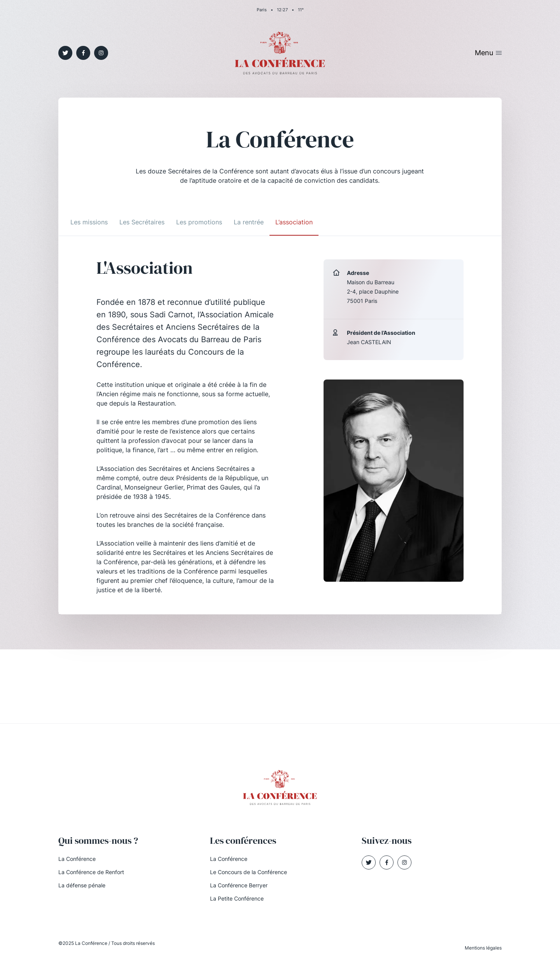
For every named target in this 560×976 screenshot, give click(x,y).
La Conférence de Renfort (91, 872)
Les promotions (199, 222)
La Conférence (77, 859)
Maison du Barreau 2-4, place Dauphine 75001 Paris (373, 291)
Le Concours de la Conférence (248, 872)
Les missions (89, 222)
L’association (294, 222)
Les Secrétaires (142, 222)
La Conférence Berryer (239, 885)
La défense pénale (82, 885)
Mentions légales (483, 948)
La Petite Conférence (237, 898)
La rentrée (249, 222)
